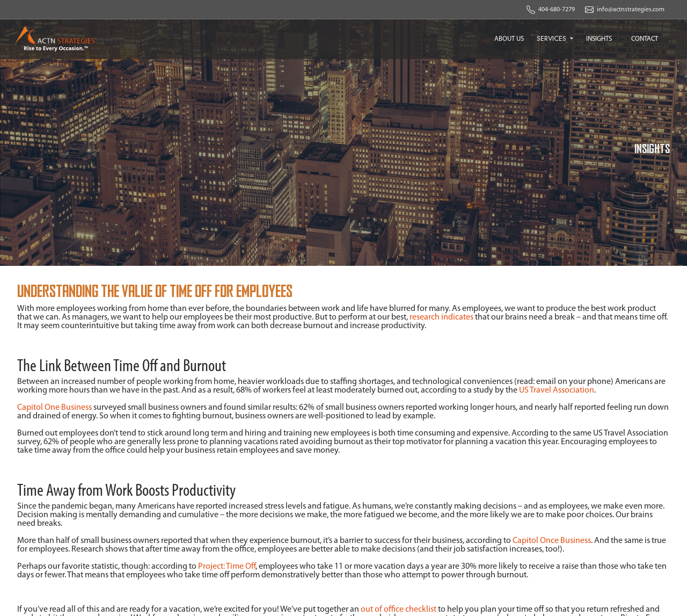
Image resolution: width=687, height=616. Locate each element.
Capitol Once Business (552, 541)
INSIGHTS (599, 39)
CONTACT (645, 39)
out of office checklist (399, 610)
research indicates (441, 317)
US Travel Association (557, 390)
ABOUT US (509, 39)
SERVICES (553, 38)
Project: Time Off (227, 567)
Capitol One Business (54, 408)
